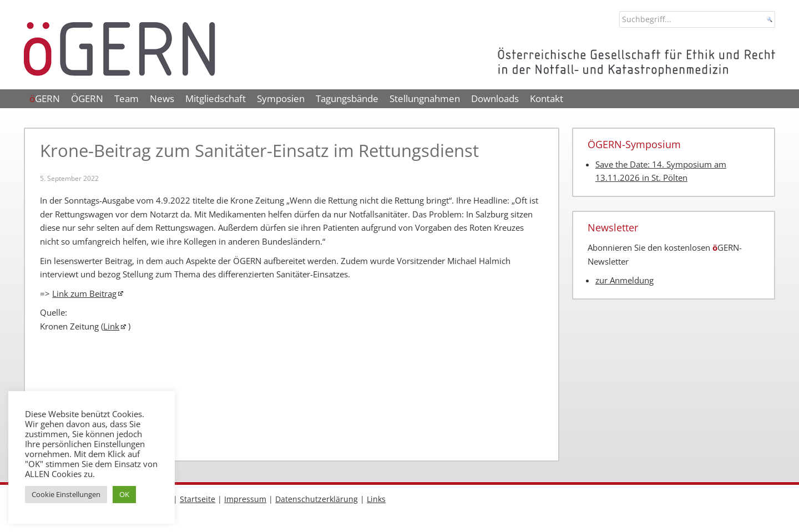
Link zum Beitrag (84, 294)
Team (127, 98)
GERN (45, 98)
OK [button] (124, 494)
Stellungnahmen (425, 98)
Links (376, 499)
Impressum (245, 499)
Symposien (281, 98)
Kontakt (547, 98)
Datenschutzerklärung (317, 499)
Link (111, 326)
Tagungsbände (347, 98)
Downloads (495, 98)
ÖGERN (87, 98)
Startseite (198, 499)
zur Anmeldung (624, 280)
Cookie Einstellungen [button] (66, 494)
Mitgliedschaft (216, 98)
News (162, 98)
